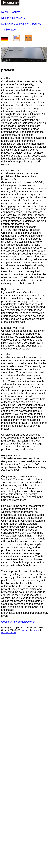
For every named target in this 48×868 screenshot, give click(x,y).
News (5, 12)
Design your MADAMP (14, 18)
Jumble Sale (8, 30)
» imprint (26, 630)
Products (15, 12)
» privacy (36, 630)
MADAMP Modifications (15, 24)
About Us (36, 24)
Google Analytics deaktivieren (18, 622)
